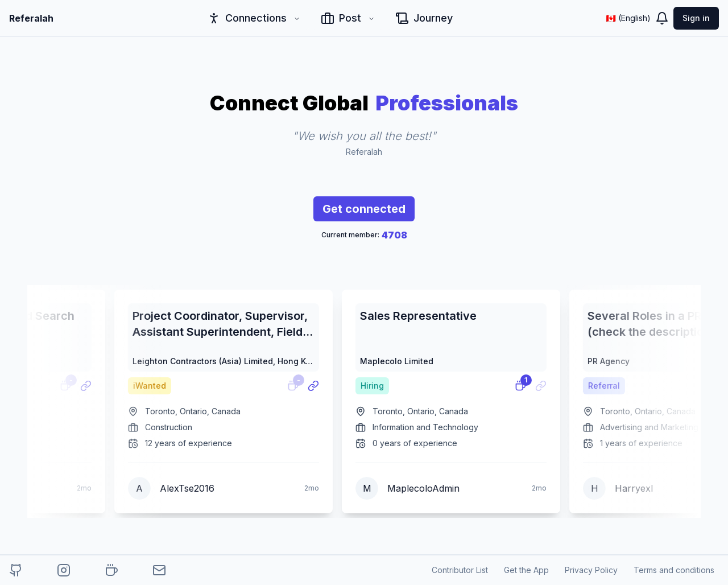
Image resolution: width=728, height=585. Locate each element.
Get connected (364, 212)
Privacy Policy (591, 570)
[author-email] (159, 570)
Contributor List (460, 570)
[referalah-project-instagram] (64, 570)
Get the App (526, 570)
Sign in (696, 18)
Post (348, 18)
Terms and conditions (674, 570)
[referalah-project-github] (16, 570)
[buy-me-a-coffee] (111, 570)
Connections (254, 18)
